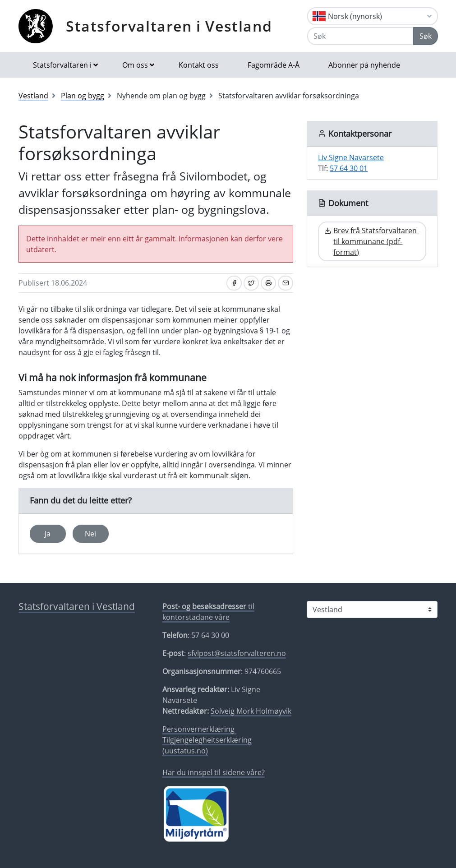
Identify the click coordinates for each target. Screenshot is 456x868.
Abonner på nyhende (364, 65)
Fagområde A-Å (274, 65)
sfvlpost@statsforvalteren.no (237, 653)
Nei (90, 534)
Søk (426, 36)
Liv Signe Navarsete (351, 157)
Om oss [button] (135, 65)
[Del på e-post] (286, 283)
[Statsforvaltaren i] (372, 609)
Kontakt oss (199, 65)
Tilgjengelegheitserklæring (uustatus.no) (207, 745)
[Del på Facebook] (234, 283)
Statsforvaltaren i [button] (62, 65)
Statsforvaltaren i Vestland (169, 26)
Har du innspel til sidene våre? (214, 772)
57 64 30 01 (349, 168)
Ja (48, 534)
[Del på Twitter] (251, 283)
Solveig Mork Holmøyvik (251, 711)
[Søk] (360, 36)
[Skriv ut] (268, 283)
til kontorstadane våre (208, 612)
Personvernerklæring (199, 729)
